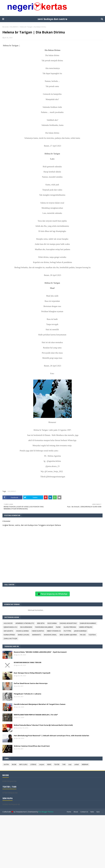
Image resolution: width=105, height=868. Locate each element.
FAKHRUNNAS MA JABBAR (44, 627)
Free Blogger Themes (46, 812)
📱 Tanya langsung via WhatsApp (52, 594)
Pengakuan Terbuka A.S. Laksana (27, 694)
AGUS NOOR (8, 623)
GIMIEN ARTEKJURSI (86, 627)
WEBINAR (85, 764)
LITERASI (33, 764)
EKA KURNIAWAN (26, 627)
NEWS (49, 764)
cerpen (42, 764)
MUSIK (14, 764)
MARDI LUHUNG (24, 635)
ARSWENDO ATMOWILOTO (25, 623)
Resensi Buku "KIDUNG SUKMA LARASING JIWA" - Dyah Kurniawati (40, 652)
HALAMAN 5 (14, 27)
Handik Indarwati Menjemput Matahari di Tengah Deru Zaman (40, 704)
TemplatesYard (21, 812)
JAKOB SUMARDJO (80, 631)
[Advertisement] (52, 841)
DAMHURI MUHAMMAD (88, 623)
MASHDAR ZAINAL (50, 635)
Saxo (98, 812)
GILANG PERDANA (70, 627)
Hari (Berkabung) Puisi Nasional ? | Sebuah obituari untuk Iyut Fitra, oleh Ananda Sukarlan (51, 736)
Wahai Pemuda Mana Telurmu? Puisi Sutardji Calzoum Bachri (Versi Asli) (43, 725)
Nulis (92, 812)
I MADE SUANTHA (38, 631)
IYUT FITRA (67, 631)
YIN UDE (83, 635)
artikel (77, 764)
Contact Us (84, 812)
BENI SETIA (41, 623)
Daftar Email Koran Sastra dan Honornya (31, 683)
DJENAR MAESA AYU (10, 627)
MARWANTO (37, 635)
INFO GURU (23, 764)
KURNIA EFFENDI (9, 635)
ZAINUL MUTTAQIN (10, 639)
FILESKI (58, 627)
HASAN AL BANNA (22, 631)
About (76, 812)
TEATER (57, 764)
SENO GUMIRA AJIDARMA (68, 635)
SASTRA (6, 764)
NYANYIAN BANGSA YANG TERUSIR (28, 662)
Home (69, 812)
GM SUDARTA (8, 631)
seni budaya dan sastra (52, 19)
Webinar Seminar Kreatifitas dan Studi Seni (32, 746)
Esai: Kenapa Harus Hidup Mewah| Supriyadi (32, 673)
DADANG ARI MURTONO (68, 623)
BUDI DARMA (52, 623)
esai (70, 764)
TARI (64, 764)
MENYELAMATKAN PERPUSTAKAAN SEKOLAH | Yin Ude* (36, 715)
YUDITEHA (92, 635)
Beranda (5, 27)
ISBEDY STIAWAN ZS (54, 631)
